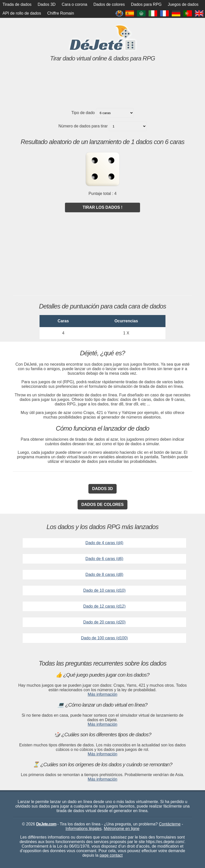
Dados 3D (47, 4)
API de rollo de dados (22, 13)
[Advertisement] (102, 92)
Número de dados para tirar (83, 126)
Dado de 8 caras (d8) (104, 575)
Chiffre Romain (60, 13)
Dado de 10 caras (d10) (104, 590)
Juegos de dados (183, 4)
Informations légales (83, 829)
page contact (111, 855)
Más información (102, 694)
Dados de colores (109, 4)
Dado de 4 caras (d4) (104, 543)
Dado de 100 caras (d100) (105, 638)
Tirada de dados (17, 4)
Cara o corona (74, 4)
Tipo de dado (83, 113)
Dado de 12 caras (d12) (104, 606)
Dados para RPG (146, 4)
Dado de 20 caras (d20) (104, 622)
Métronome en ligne (122, 829)
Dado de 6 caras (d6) (104, 559)
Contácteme (170, 824)
